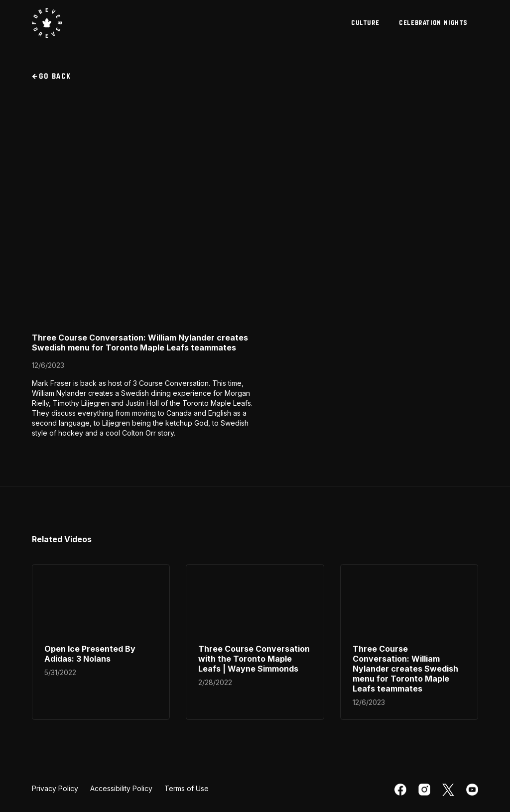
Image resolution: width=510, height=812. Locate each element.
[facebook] (400, 790)
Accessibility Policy (121, 788)
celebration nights (434, 23)
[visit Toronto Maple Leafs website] (47, 23)
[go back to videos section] (255, 77)
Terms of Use (187, 788)
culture (366, 23)
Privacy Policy (55, 788)
